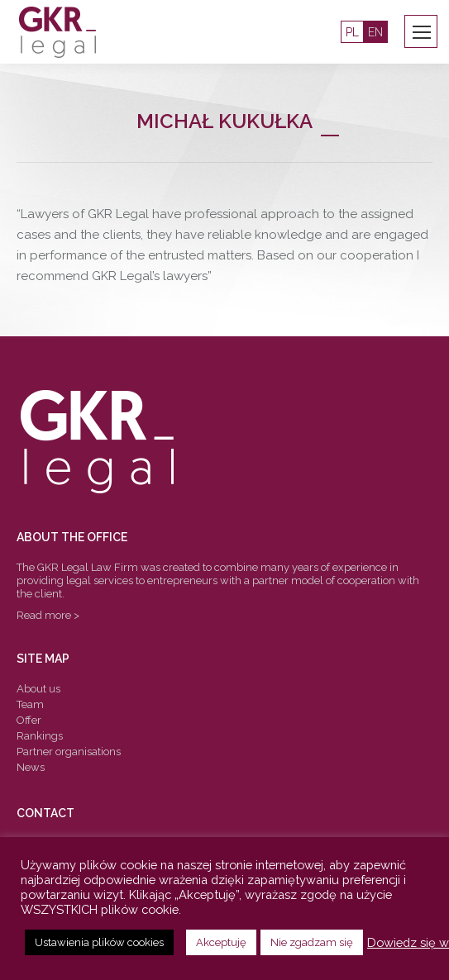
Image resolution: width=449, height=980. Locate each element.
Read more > (48, 615)
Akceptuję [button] (221, 942)
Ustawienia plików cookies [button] (99, 942)
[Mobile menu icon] (422, 32)
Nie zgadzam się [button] (312, 942)
